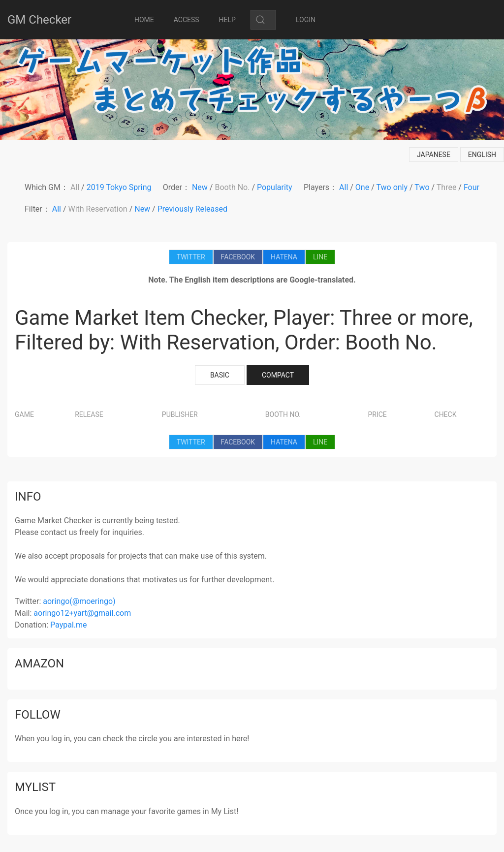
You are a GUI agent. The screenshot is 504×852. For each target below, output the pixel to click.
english (482, 155)
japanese (434, 155)
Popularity (275, 187)
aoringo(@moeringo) (79, 601)
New (200, 187)
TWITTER (191, 257)
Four (472, 187)
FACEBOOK (238, 257)
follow (38, 715)
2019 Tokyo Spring (119, 187)
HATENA (284, 257)
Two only (392, 187)
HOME (144, 20)
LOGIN (306, 20)
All (75, 187)
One (362, 187)
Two (422, 187)
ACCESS (187, 20)
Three (447, 187)
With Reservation (98, 209)
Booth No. (232, 187)
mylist (35, 787)
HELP (227, 20)
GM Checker (39, 20)
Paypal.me (68, 625)
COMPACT (278, 375)
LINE (320, 257)
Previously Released (192, 209)
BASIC (220, 375)
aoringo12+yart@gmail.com (82, 613)
